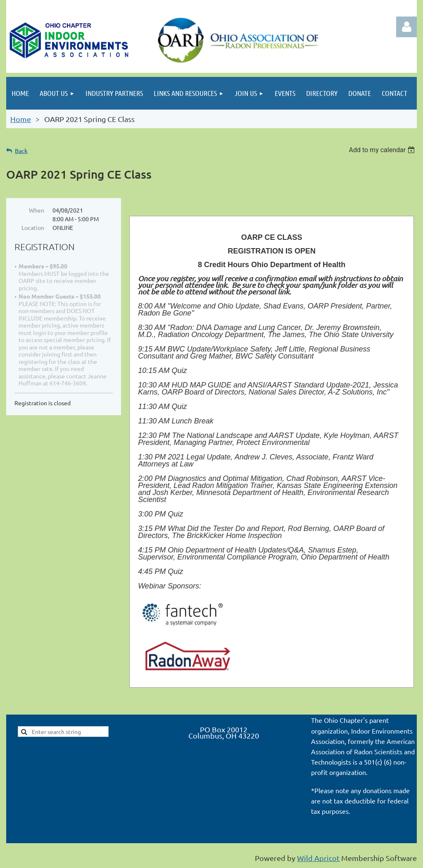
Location (33, 227)
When (37, 210)
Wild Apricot (318, 858)
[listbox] (383, 150)
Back (21, 151)
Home (21, 119)
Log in (406, 27)
